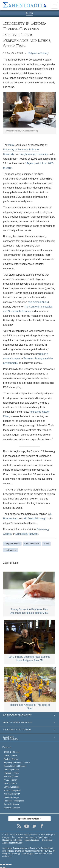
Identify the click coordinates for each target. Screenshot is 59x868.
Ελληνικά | (11, 777)
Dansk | (10, 756)
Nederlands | (12, 794)
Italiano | (10, 783)
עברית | (11, 780)
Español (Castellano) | (17, 763)
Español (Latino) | (15, 766)
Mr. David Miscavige (35, 519)
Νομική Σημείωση (32, 840)
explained (36, 412)
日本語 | (12, 787)
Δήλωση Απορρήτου (27, 837)
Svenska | (12, 808)
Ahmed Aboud (41, 302)
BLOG (29, 14)
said (30, 302)
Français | (11, 773)
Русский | (12, 804)
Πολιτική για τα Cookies (12, 840)
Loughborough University (34, 154)
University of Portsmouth (17, 150)
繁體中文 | (12, 752)
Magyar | (12, 790)
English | (11, 759)
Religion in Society (38, 53)
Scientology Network (27, 534)
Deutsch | (12, 770)
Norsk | (12, 797)
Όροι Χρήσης (43, 837)
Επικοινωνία (47, 840)
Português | (14, 801)
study (11, 145)
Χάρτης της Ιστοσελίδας (12, 843)
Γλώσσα (7, 747)
